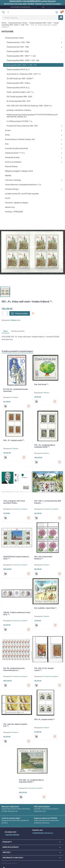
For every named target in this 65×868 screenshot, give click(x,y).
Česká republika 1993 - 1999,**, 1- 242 (21, 56)
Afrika (7, 135)
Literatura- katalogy (13, 180)
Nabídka (8, 176)
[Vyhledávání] (32, 18)
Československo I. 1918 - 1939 (18, 42)
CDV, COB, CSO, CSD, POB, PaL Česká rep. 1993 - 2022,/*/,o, (29, 106)
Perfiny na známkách (13, 162)
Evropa (8, 130)
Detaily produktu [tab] (18, 331)
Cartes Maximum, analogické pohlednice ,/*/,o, (23, 185)
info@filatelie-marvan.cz (50, 7)
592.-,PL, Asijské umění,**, (14, 440)
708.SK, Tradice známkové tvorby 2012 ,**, (17, 613)
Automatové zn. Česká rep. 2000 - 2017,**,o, (24, 74)
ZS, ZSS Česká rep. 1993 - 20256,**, (20, 79)
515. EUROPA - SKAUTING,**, (46, 608)
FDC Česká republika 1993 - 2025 (19, 97)
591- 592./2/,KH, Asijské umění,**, (44, 669)
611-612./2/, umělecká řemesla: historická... (16, 390)
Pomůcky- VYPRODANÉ (14, 212)
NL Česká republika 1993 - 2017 (19, 101)
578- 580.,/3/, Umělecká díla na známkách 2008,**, (31, 781)
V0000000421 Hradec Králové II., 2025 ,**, (17, 558)
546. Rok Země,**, (42, 384)
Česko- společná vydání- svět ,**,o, (20, 92)
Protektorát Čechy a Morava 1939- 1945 (22, 126)
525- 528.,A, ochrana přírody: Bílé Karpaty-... (48, 502)
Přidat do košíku (21, 314)
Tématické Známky (12, 157)
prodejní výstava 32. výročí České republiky (22, 194)
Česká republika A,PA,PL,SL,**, (18, 69)
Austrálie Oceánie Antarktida (16, 148)
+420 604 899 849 (34, 7)
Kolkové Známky (11, 166)
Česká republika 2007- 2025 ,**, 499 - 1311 (21, 65)
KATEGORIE (8, 31)
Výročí (8, 198)
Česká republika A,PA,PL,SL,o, (18, 88)
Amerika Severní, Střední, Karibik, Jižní (20, 139)
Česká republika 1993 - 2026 (18, 51)
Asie (7, 144)
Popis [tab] (5, 331)
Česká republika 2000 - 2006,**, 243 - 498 (23, 60)
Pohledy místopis (12, 189)
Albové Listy (10, 207)
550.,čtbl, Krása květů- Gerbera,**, (43, 558)
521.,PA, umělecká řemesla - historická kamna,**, (14, 669)
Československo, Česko (14, 38)
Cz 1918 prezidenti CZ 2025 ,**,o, (20, 121)
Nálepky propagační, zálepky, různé (19, 171)
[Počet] (4, 313)
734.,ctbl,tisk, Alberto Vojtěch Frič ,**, (15, 725)
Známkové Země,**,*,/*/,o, (15, 153)
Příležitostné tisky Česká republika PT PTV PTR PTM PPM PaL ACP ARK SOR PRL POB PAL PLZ (32, 116)
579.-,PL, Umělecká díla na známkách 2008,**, (45, 446)
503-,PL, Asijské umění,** (44, 719)
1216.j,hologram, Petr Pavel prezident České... (14, 502)
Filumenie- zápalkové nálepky (17, 203)
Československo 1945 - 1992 (18, 47)
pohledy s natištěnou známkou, (19, 110)
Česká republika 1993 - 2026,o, (19, 83)
